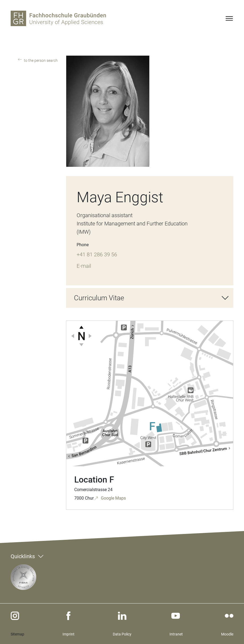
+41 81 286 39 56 (97, 254)
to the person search (40, 60)
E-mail (84, 266)
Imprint (69, 634)
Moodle (227, 634)
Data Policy (122, 634)
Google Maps (113, 498)
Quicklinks (23, 556)
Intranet (176, 634)
